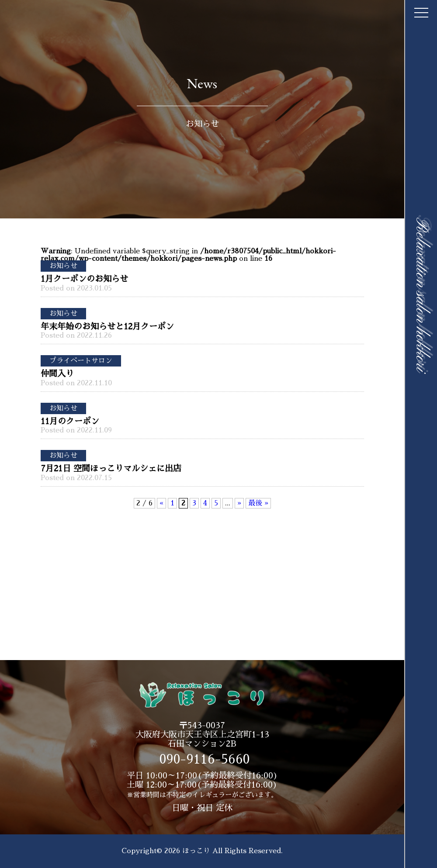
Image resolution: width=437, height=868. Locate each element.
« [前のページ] (161, 503)
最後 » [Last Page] (258, 503)
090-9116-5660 (205, 759)
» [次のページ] (239, 503)
